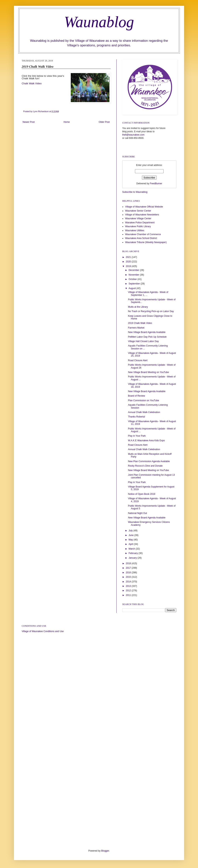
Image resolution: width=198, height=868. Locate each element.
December (134, 270)
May (131, 540)
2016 (129, 573)
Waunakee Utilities (135, 230)
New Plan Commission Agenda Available (149, 461)
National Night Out (137, 513)
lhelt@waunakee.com (133, 135)
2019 (129, 266)
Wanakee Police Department (140, 223)
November (134, 275)
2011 (129, 595)
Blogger (105, 851)
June (131, 535)
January (133, 558)
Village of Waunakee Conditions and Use (43, 631)
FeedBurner (156, 184)
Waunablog (99, 22)
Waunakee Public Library (138, 226)
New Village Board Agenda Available (147, 332)
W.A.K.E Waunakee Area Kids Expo (146, 440)
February (134, 553)
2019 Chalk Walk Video (140, 323)
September (135, 284)
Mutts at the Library (138, 307)
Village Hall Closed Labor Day (143, 341)
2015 (129, 577)
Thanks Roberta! (137, 417)
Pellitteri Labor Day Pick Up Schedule (147, 337)
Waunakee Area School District (141, 238)
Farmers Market (136, 328)
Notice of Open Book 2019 (142, 494)
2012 (129, 591)
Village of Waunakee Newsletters (142, 215)
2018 (129, 563)
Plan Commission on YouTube (143, 400)
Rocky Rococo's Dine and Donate (145, 466)
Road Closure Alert (138, 360)
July (131, 531)
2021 (129, 257)
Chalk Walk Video (32, 83)
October (133, 279)
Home (67, 122)
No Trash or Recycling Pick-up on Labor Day (151, 311)
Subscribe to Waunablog (135, 192)
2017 (129, 568)
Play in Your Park (137, 436)
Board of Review (137, 396)
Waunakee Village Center (138, 218)
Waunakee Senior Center (138, 211)
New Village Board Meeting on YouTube (148, 372)
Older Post (104, 122)
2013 (129, 586)
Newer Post (29, 122)
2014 (129, 582)
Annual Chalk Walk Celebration (144, 412)
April (131, 544)
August (133, 288)
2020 (129, 262)
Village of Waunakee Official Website (144, 207)
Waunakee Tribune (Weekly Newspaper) (146, 242)
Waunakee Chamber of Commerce (143, 234)
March (132, 549)
